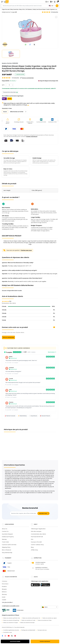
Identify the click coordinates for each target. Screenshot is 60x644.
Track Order (5, 542)
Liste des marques (36, 531)
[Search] (57, 6)
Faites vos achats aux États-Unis (11, 618)
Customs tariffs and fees (9, 545)
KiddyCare (5, 12)
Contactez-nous (7, 632)
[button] (47, 2)
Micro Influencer (7, 550)
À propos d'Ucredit (36, 542)
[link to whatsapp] (26, 45)
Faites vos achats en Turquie (10, 623)
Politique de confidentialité (28, 630)
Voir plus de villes (7, 602)
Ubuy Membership (7, 553)
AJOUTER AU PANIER (15, 641)
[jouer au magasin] (45, 585)
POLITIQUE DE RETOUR (37, 537)
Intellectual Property (8, 537)
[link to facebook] (30, 45)
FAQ (32, 539)
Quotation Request (7, 534)
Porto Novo (5, 584)
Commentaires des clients (38, 534)
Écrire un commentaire (8, 337)
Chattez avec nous (26, 250)
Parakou (4, 586)
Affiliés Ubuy (34, 550)
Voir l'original (12, 12)
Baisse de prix (20, 75)
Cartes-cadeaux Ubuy (37, 545)
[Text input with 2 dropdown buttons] (25, 6)
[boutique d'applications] (36, 585)
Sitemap (4, 539)
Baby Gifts (22, 9)
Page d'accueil (6, 9)
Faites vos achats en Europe (27, 623)
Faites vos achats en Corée (28, 620)
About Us (5, 529)
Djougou (4, 589)
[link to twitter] (34, 45)
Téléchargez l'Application (38, 529)
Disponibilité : (6, 81)
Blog (32, 547)
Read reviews (52, 352)
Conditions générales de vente (11, 630)
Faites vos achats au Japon (50, 618)
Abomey (4, 594)
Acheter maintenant (45, 641)
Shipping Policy (6, 547)
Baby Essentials (14, 9)
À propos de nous (42, 630)
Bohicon (4, 592)
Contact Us (5, 531)
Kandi (4, 597)
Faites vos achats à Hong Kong (11, 620)
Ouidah (4, 600)
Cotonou (4, 581)
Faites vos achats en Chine (45, 620)
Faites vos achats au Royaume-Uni (31, 618)
